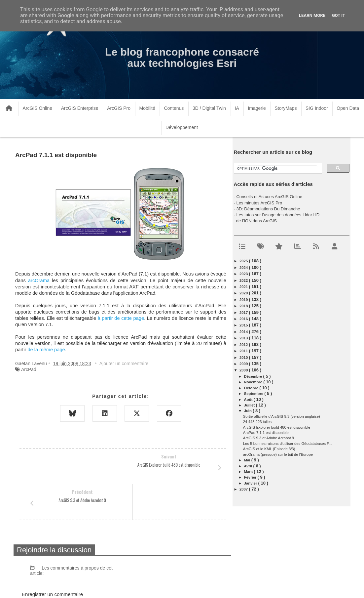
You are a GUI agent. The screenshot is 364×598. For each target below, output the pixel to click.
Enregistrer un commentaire (52, 559)
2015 (244, 325)
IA (237, 108)
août (249, 400)
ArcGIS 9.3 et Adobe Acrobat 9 (269, 438)
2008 (244, 370)
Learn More (312, 15)
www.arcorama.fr (91, 584)
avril (249, 466)
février (251, 477)
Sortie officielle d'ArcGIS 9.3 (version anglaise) (282, 416)
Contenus (174, 108)
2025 (244, 261)
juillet (250, 405)
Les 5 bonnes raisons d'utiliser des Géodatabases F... (288, 444)
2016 (244, 319)
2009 (244, 364)
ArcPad (29, 369)
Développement (182, 127)
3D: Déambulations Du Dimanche (268, 209)
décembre (254, 376)
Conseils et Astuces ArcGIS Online (269, 197)
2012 (244, 345)
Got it (339, 15)
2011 (244, 351)
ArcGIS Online (37, 108)
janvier (251, 483)
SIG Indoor (317, 108)
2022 (244, 280)
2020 (244, 293)
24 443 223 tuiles (257, 422)
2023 (244, 274)
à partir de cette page (121, 318)
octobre (252, 388)
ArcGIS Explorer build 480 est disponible (277, 427)
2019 (244, 300)
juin (248, 411)
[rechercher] (277, 169)
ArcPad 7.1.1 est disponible (266, 433)
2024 (244, 268)
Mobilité (147, 108)
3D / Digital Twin (209, 108)
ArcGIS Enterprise (80, 108)
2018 (244, 306)
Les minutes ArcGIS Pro (259, 203)
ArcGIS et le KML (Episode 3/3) (269, 449)
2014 (244, 332)
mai (248, 460)
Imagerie (257, 108)
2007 (244, 489)
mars (249, 472)
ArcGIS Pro (119, 108)
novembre (254, 382)
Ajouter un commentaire (124, 363)
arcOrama (39, 280)
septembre (254, 394)
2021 (244, 287)
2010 (244, 358)
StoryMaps (286, 108)
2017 (244, 313)
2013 (244, 338)
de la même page (46, 350)
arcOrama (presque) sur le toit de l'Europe (278, 454)
